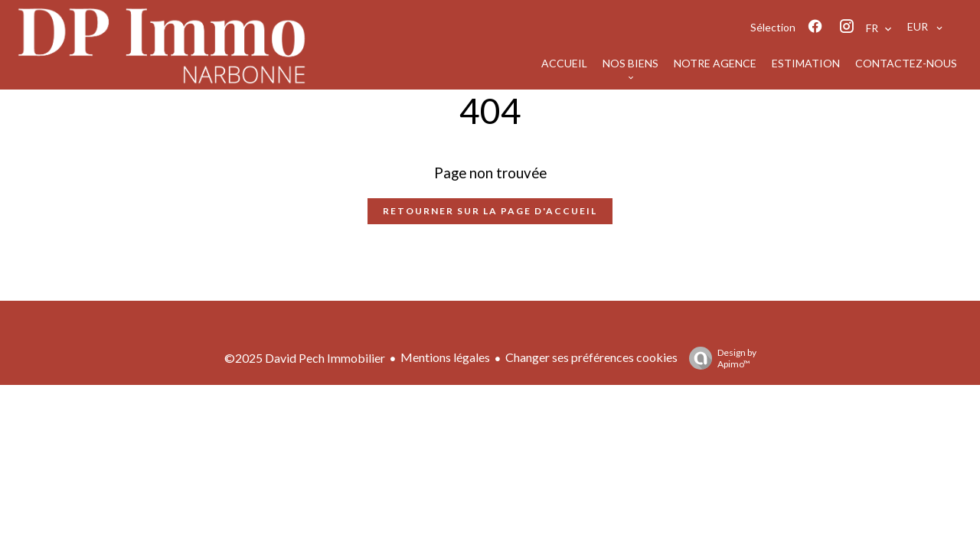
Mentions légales (445, 357)
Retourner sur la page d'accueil (490, 211)
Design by (719, 358)
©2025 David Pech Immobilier (305, 358)
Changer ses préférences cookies (591, 357)
